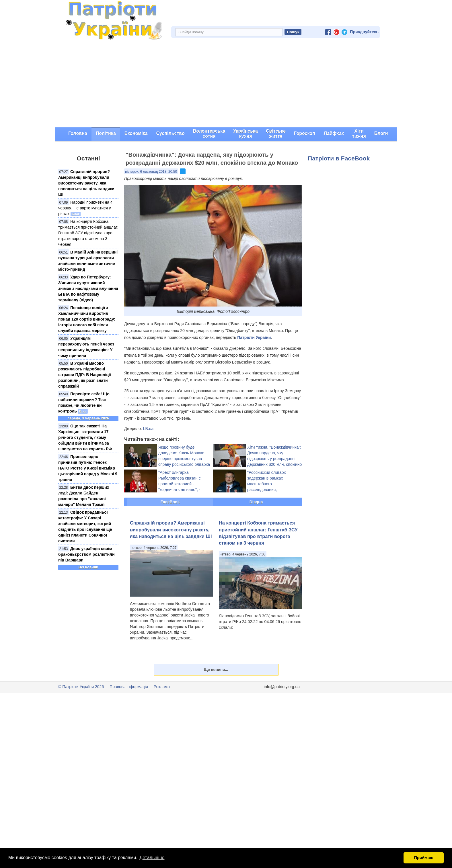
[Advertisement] (226, 84)
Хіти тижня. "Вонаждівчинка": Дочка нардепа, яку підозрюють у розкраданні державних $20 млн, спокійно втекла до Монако (274, 459)
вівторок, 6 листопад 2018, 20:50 (151, 172)
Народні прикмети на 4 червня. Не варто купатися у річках (85, 208)
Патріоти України (254, 337)
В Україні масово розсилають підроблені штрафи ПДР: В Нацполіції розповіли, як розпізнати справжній (85, 375)
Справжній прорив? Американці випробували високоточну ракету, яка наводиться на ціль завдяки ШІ (86, 183)
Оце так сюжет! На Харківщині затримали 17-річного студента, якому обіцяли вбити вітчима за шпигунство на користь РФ (85, 437)
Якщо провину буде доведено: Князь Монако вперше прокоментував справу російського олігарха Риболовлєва (184, 459)
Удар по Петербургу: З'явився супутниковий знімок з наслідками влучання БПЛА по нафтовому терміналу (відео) (88, 288)
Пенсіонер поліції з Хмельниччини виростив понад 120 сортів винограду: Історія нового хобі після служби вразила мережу (87, 319)
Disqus (256, 502)
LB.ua (148, 429)
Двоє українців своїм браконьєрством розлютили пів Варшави (86, 554)
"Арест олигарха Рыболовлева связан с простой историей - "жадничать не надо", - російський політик (180, 484)
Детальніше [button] (152, 858)
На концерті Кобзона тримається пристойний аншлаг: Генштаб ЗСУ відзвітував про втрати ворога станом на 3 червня (88, 233)
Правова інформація (129, 687)
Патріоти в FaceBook (339, 158)
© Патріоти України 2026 (81, 687)
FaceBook (170, 502)
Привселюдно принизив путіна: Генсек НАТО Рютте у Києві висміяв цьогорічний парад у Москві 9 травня (88, 468)
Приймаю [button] (424, 858)
